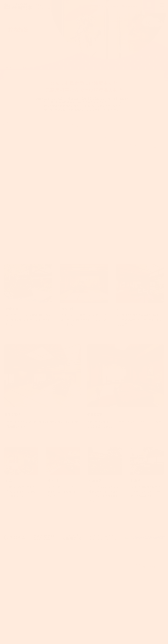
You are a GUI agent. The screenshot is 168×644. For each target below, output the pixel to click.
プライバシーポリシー (95, 582)
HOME (10, 67)
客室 (60, 581)
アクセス (63, 608)
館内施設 (63, 590)
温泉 (60, 563)
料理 (60, 572)
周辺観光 (63, 599)
